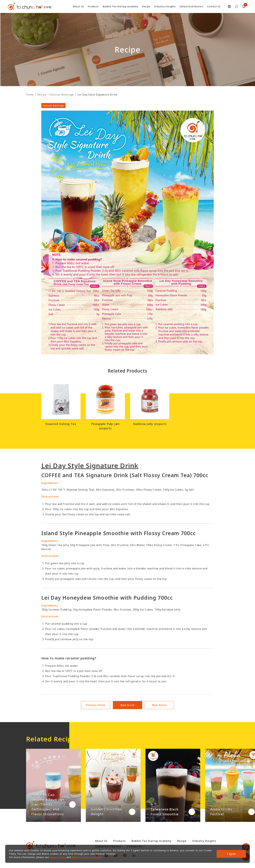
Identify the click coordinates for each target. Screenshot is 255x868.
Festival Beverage (62, 95)
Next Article (159, 705)
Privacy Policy (58, 857)
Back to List (127, 705)
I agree (231, 854)
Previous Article (96, 705)
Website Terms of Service (87, 857)
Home (30, 95)
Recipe (42, 95)
